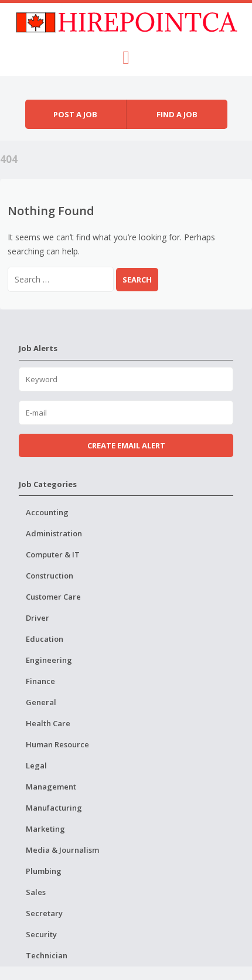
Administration (54, 533)
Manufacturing (54, 808)
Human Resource (57, 744)
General (41, 702)
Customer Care (53, 597)
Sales (36, 892)
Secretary (44, 913)
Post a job (75, 114)
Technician (47, 955)
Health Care (48, 723)
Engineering (49, 660)
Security (41, 934)
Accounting (47, 512)
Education (45, 639)
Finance (40, 681)
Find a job (177, 114)
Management (51, 787)
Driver (38, 618)
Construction (50, 576)
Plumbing (44, 871)
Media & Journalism (62, 850)
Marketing (45, 829)
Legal (36, 765)
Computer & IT (53, 554)
